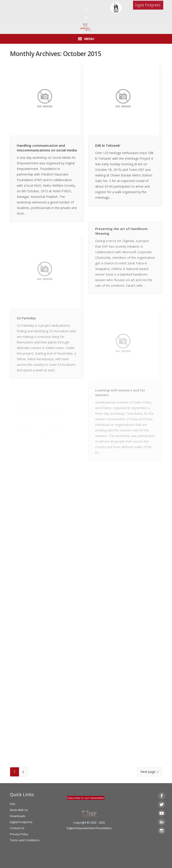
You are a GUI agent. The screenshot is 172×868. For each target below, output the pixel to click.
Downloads (18, 816)
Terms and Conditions (25, 840)
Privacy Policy (19, 834)
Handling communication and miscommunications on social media (47, 148)
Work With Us (19, 810)
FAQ (13, 804)
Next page (148, 772)
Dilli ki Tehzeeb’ (108, 145)
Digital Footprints (21, 822)
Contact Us (17, 828)
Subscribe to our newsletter (86, 798)
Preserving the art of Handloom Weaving (121, 231)
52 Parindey (26, 318)
